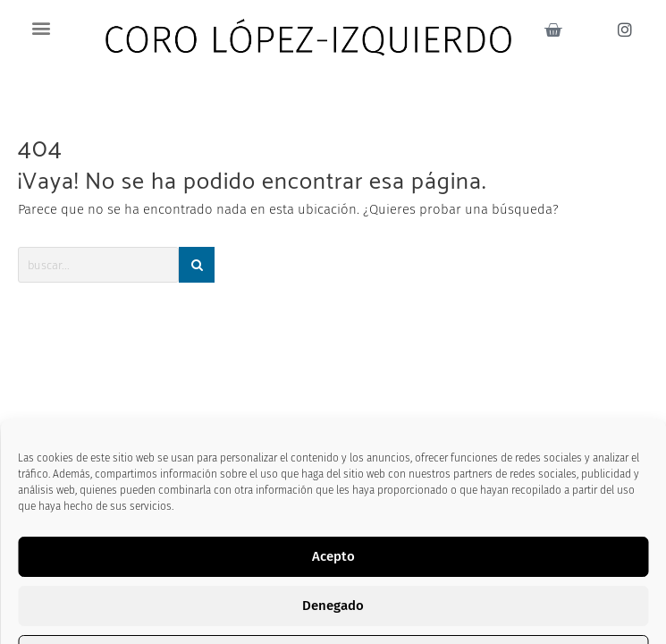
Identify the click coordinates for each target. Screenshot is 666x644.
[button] (42, 27)
